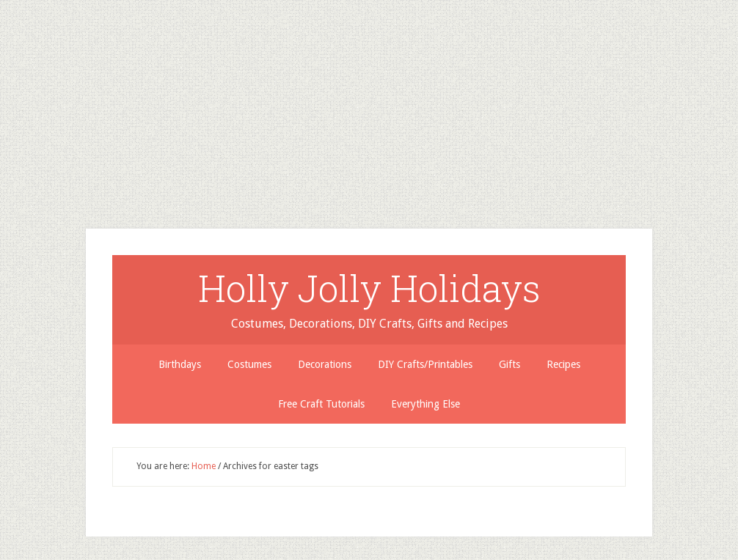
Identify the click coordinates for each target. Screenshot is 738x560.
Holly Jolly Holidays (369, 288)
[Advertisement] (369, 103)
